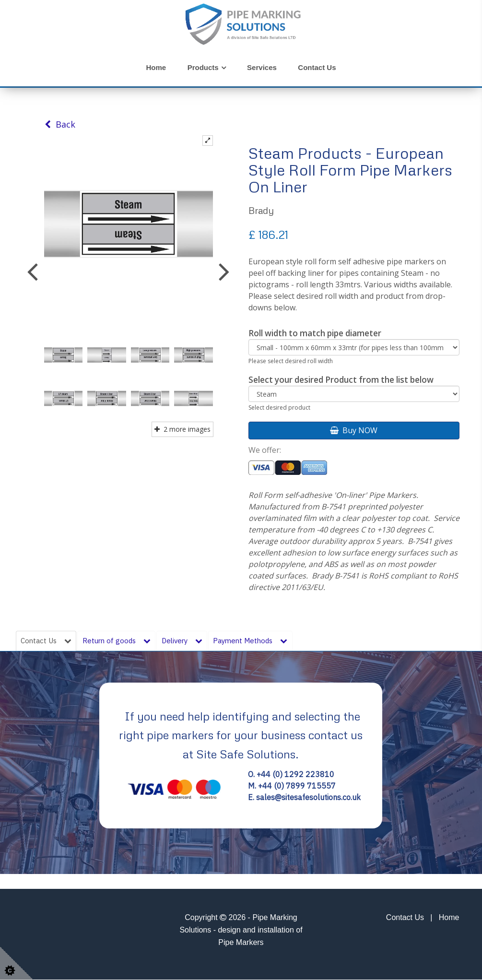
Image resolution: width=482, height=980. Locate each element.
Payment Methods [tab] (257, 641)
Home (156, 67)
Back (60, 124)
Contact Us (317, 67)
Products (203, 67)
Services (262, 67)
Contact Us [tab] (47, 641)
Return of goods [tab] (118, 641)
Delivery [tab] (186, 641)
